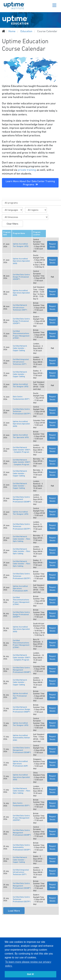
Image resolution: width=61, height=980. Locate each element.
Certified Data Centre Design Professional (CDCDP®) (21, 277)
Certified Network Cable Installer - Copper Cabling (20, 348)
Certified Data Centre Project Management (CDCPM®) (21, 818)
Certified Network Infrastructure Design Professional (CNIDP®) (21, 709)
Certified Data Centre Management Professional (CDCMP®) (22, 499)
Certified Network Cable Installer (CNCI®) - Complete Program (22, 450)
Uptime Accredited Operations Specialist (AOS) (21, 261)
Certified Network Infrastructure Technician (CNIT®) (20, 308)
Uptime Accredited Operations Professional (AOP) (20, 589)
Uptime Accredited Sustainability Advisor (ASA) (21, 738)
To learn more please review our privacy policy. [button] (28, 964)
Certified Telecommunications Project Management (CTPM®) (21, 335)
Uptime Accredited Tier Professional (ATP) (20, 696)
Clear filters (12, 224)
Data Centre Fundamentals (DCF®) (21, 398)
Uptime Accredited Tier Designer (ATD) (21, 245)
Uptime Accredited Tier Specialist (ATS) (21, 436)
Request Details (52, 245)
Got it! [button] (30, 974)
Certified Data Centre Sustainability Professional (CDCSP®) (22, 847)
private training (27, 170)
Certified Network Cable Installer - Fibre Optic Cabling (22, 539)
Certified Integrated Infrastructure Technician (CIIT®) (21, 362)
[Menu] (47, 3)
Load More (14, 911)
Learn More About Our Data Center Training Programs (30, 183)
